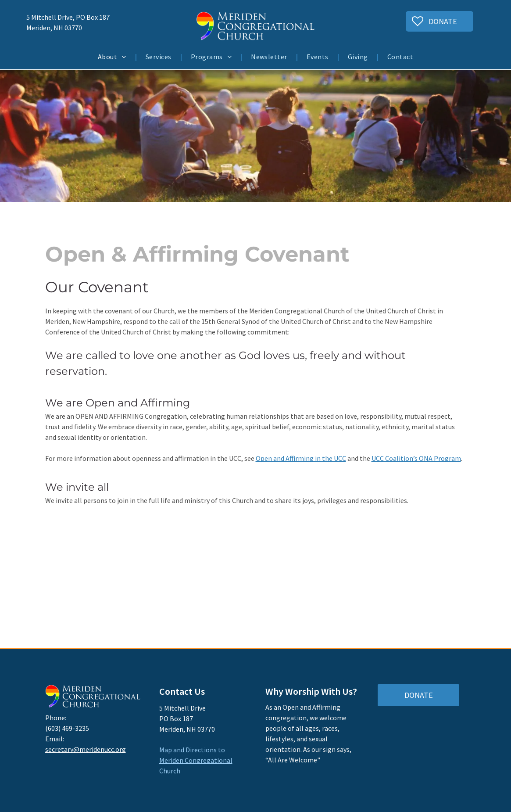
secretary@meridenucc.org (86, 749)
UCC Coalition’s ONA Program (416, 458)
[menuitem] (113, 57)
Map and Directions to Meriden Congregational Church (196, 760)
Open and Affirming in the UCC (301, 458)
